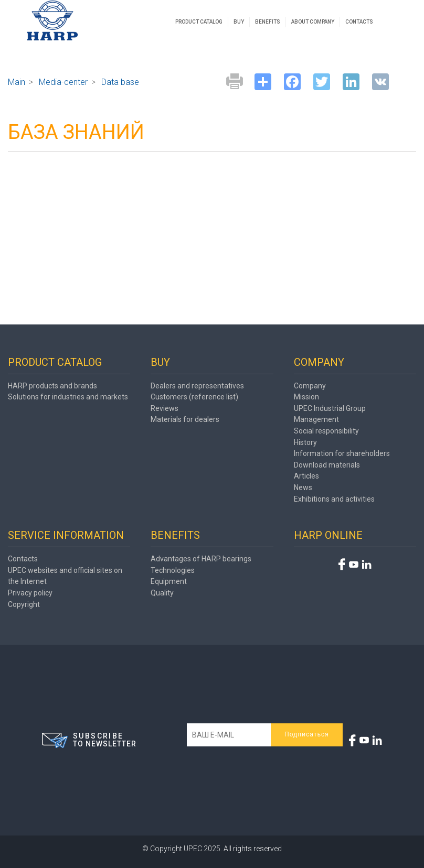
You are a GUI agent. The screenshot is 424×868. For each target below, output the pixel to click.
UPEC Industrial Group (330, 408)
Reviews (165, 408)
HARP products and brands (52, 386)
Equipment (169, 581)
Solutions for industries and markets (68, 397)
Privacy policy (30, 593)
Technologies (173, 570)
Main (17, 82)
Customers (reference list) (194, 397)
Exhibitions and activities (334, 499)
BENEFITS (268, 22)
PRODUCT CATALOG (199, 22)
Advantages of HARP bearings (201, 559)
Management (316, 419)
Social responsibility (326, 431)
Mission (306, 397)
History (305, 442)
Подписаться (307, 734)
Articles (306, 476)
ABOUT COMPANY (313, 22)
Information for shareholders (342, 453)
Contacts (23, 559)
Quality (162, 593)
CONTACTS (359, 22)
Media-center (63, 82)
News (303, 487)
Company (310, 386)
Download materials (327, 465)
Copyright (24, 604)
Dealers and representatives (197, 386)
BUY (239, 22)
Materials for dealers (185, 419)
